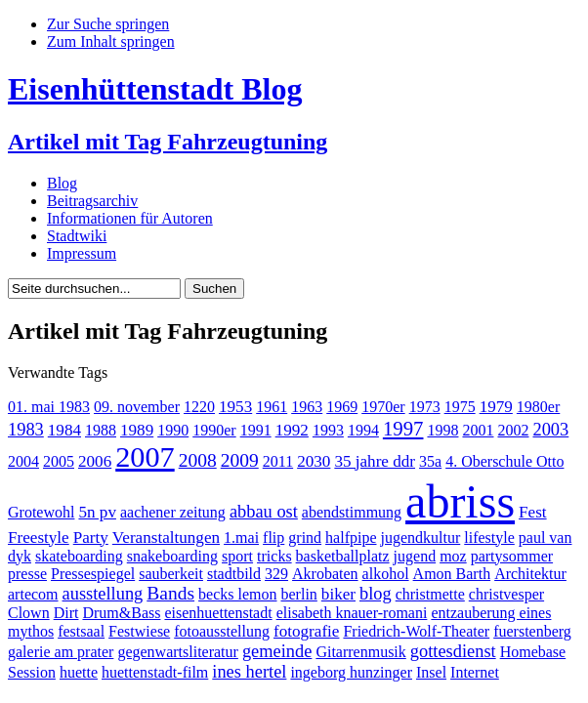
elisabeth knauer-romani (352, 613)
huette (79, 672)
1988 (101, 430)
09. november (137, 407)
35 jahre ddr (375, 461)
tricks (274, 556)
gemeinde (277, 651)
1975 (460, 407)
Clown (29, 613)
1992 (292, 430)
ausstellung (103, 594)
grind (305, 538)
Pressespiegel (93, 574)
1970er (383, 407)
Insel (431, 672)
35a (430, 461)
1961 (272, 407)
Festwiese (139, 631)
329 (276, 574)
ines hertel (249, 672)
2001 (478, 430)
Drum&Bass (121, 613)
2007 (145, 457)
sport (237, 556)
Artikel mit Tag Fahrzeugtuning (168, 142)
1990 (173, 430)
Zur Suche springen (108, 24)
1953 (235, 407)
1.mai (241, 538)
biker (338, 594)
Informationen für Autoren (130, 218)
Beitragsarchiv (92, 201)
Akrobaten (325, 574)
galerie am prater (61, 652)
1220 (199, 407)
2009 (240, 460)
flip (273, 538)
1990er (214, 430)
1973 (425, 407)
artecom (33, 594)
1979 (496, 407)
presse (27, 574)
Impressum (82, 253)
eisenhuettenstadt (218, 613)
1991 (256, 430)
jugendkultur (421, 538)
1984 (64, 430)
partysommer (512, 556)
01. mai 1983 (49, 407)
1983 (26, 430)
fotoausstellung (222, 631)
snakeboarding (172, 556)
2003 (550, 430)
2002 (513, 430)
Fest (533, 512)
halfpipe (351, 538)
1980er (538, 407)
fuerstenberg (532, 631)
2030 (314, 461)
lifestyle (489, 538)
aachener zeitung (173, 512)
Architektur (530, 574)
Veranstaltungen (166, 538)
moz (453, 556)
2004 (23, 461)
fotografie (306, 631)
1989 (137, 430)
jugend (415, 556)
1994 (363, 430)
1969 (342, 407)
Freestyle (39, 538)
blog (376, 594)
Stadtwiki (77, 236)
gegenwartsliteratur (178, 652)
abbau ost (264, 512)
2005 (59, 461)
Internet (475, 672)
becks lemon (237, 594)
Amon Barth (452, 574)
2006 (95, 461)
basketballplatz (343, 556)
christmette (430, 594)
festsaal (81, 631)
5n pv (97, 512)
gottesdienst (453, 651)
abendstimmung (352, 512)
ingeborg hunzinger (351, 672)
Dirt (66, 613)
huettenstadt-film (155, 672)
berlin (299, 594)
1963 (307, 407)
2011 (278, 461)
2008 (198, 460)
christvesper (506, 594)
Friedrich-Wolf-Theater (416, 631)
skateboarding (79, 556)
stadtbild (234, 574)
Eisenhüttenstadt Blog (155, 89)
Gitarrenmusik (360, 652)
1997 (403, 428)
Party (91, 538)
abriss (460, 501)
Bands (170, 593)
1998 (442, 430)
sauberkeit (171, 574)
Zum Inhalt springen (111, 41)
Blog (62, 183)
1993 (328, 430)
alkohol (386, 574)
